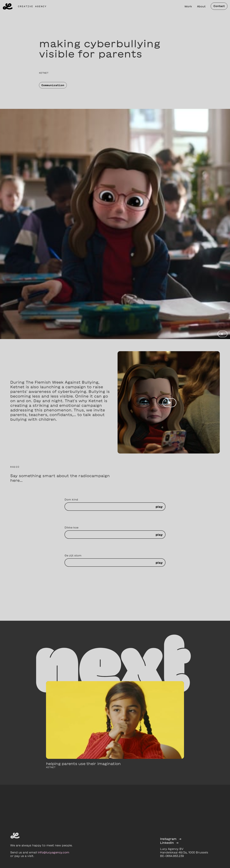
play (159, 507)
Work (188, 6)
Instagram (171, 839)
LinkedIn (169, 843)
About (201, 6)
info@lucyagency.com (54, 852)
